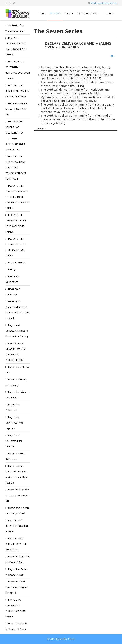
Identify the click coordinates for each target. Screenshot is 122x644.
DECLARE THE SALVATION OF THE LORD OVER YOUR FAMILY (16, 223)
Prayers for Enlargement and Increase (14, 441)
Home (42, 13)
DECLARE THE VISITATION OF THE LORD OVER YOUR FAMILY (16, 247)
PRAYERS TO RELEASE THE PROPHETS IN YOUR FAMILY (16, 608)
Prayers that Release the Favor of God (17, 559)
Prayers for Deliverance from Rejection (14, 423)
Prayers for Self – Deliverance (15, 456)
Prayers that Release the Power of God (17, 572)
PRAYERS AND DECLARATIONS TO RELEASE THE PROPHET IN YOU (15, 352)
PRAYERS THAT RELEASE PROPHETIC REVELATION (16, 544)
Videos (69, 13)
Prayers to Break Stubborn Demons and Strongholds (17, 587)
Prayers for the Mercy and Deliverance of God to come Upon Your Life (17, 474)
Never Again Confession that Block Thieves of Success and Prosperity (17, 310)
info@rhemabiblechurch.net (104, 3)
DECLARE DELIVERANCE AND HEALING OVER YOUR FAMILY (16, 46)
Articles (54, 13)
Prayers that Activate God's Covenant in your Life (17, 495)
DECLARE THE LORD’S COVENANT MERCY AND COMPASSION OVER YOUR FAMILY (16, 168)
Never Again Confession (13, 292)
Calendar (109, 13)
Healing (11, 269)
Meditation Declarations (12, 279)
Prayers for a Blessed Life (17, 370)
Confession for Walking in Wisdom (15, 28)
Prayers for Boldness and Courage (17, 395)
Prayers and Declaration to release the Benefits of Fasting (17, 331)
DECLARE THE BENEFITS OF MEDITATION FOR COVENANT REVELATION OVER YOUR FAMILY (15, 135)
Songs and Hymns (87, 13)
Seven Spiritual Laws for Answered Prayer (17, 626)
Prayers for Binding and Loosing (16, 382)
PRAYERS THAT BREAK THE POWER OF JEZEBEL (17, 526)
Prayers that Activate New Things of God (17, 511)
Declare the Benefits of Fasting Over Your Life (17, 109)
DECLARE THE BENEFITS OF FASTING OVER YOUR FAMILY (17, 91)
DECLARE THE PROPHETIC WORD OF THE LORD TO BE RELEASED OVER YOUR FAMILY (17, 197)
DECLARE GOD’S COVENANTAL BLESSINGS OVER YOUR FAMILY (18, 70)
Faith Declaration (16, 262)
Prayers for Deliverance (12, 407)
